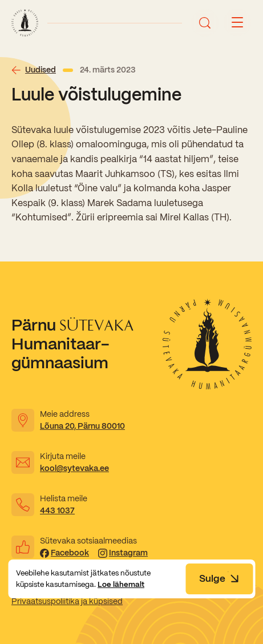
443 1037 (57, 510)
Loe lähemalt (121, 584)
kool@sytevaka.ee (74, 468)
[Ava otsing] (205, 23)
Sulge (219, 578)
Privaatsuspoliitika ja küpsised (67, 601)
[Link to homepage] (25, 23)
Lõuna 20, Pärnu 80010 (82, 426)
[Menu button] (237, 23)
